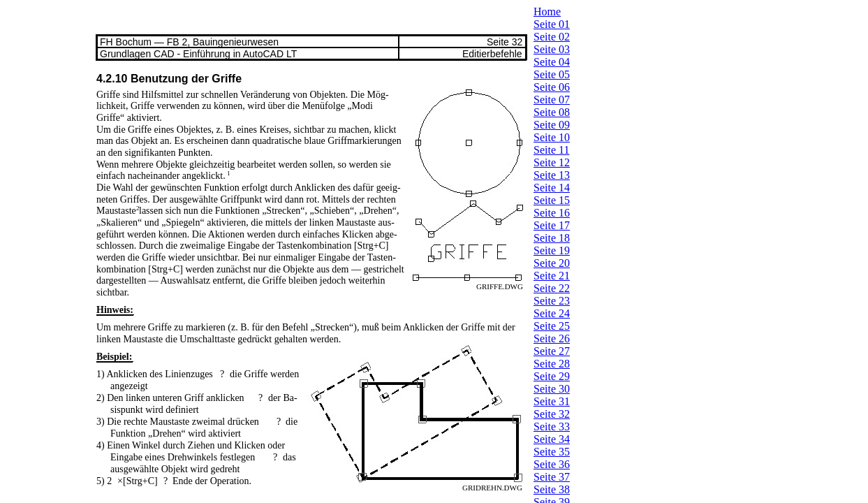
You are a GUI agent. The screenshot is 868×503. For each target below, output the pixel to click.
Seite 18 (552, 238)
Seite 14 (552, 188)
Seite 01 (552, 24)
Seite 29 (552, 376)
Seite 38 (552, 489)
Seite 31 (552, 401)
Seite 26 (552, 338)
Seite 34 (552, 439)
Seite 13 (552, 175)
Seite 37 (552, 477)
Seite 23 (552, 301)
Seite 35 (552, 452)
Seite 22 (552, 288)
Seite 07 (552, 100)
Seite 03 (552, 49)
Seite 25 (552, 326)
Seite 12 (552, 162)
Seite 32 (552, 414)
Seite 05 (552, 74)
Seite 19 (552, 250)
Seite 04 (552, 62)
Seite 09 (552, 125)
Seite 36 (552, 464)
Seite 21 (552, 276)
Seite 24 (552, 313)
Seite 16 (552, 213)
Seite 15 (552, 200)
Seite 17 (552, 225)
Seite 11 (551, 150)
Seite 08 (552, 112)
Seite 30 (552, 389)
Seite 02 (552, 37)
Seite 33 (552, 427)
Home (547, 12)
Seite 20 (552, 263)
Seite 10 (552, 137)
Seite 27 (552, 351)
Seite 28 (552, 364)
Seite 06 (552, 87)
